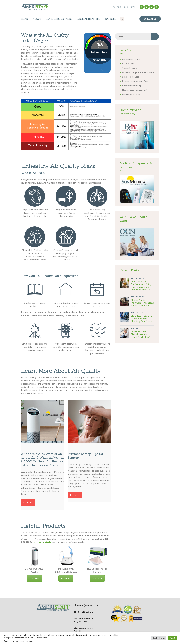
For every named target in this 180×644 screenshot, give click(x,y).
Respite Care (128, 64)
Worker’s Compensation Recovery (138, 72)
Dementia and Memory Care (135, 81)
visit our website (42, 542)
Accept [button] (172, 638)
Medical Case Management (135, 90)
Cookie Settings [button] (159, 638)
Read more (28, 502)
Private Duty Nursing (132, 86)
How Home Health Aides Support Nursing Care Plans (142, 319)
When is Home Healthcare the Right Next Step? (141, 334)
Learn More (35, 578)
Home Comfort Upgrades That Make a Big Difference (143, 303)
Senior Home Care (131, 77)
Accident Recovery (131, 68)
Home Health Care (131, 59)
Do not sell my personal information (18, 641)
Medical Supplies (137, 278)
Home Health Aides (138, 313)
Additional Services (131, 94)
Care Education (137, 328)
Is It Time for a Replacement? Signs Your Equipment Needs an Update (142, 286)
